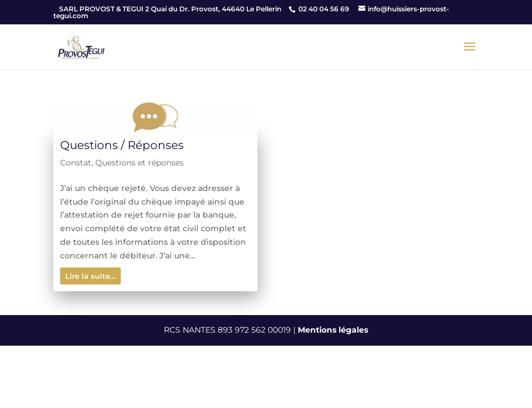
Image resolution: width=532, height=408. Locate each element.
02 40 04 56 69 (324, 9)
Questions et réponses (140, 163)
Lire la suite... (90, 276)
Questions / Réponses (122, 145)
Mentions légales (333, 330)
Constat (76, 163)
